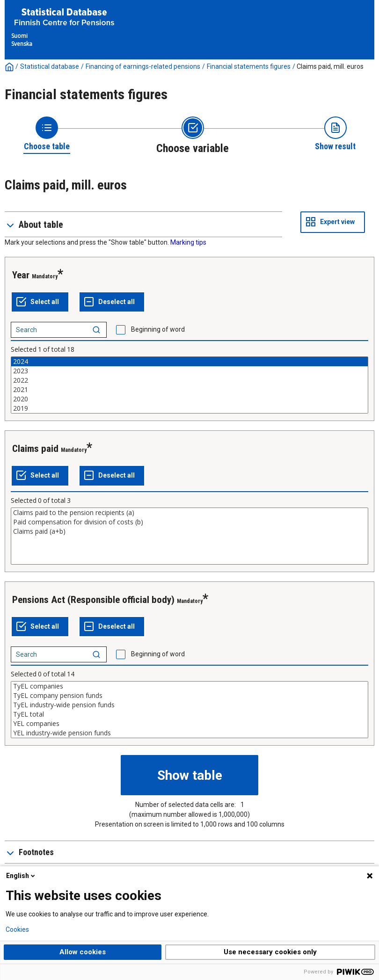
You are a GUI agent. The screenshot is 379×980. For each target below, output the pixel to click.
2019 (189, 408)
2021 (189, 390)
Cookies (17, 929)
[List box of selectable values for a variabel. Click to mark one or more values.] (189, 385)
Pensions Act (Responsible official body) (93, 600)
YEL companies (189, 724)
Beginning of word (158, 329)
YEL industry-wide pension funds (189, 733)
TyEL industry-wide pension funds (189, 705)
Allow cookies (83, 952)
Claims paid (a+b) (189, 531)
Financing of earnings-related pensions (143, 66)
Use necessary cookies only (270, 952)
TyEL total (189, 714)
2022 (189, 380)
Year (21, 275)
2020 (189, 399)
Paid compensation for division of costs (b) (189, 522)
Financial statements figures (249, 66)
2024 (189, 362)
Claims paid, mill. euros (330, 66)
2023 (189, 371)
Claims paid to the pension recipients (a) (189, 513)
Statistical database (50, 66)
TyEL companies (189, 686)
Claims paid (35, 449)
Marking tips (188, 242)
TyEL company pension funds (189, 696)
